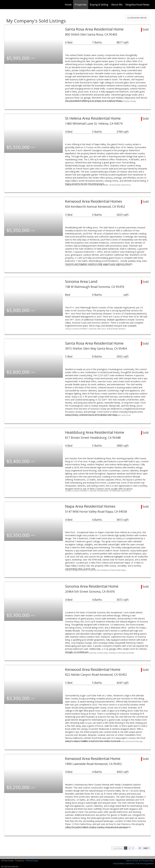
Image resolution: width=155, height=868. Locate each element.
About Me (117, 5)
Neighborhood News (137, 5)
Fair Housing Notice (145, 863)
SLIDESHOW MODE (137, 18)
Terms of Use (132, 861)
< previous (118, 848)
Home (68, 5)
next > (146, 848)
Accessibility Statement (124, 863)
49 (140, 848)
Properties (81, 5)
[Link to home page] (6, 5)
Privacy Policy (148, 861)
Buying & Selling (99, 5)
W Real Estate (32, 861)
